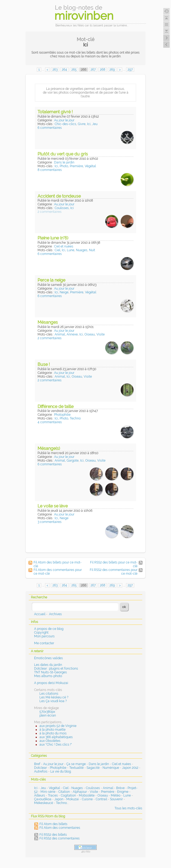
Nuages (82, 250)
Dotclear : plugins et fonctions (56, 669)
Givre (82, 124)
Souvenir (116, 799)
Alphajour (80, 792)
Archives (55, 614)
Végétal (90, 166)
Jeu (95, 124)
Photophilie (62, 415)
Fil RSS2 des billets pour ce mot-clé (114, 564)
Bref (37, 764)
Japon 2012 (130, 768)
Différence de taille (56, 407)
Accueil (40, 614)
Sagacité (93, 768)
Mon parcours (44, 636)
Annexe (72, 334)
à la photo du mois (53, 733)
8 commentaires (50, 170)
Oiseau (90, 334)
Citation (64, 792)
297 (130, 70)
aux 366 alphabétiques (56, 737)
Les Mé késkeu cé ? (54, 697)
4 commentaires (50, 422)
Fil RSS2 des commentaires (60, 838)
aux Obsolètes (50, 741)
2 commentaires (50, 212)
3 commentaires (50, 522)
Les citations (49, 694)
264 (64, 70)
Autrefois (41, 771)
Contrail (101, 799)
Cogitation (68, 795)
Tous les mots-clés (128, 808)
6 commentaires (50, 128)
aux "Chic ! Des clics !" (56, 745)
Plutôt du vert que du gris (63, 154)
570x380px (47, 712)
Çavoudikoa (43, 799)
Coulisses (62, 208)
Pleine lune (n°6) (53, 238)
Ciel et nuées (64, 246)
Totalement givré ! (55, 112)
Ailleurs (40, 795)
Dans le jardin (64, 162)
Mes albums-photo (48, 676)
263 (55, 70)
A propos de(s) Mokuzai (51, 683)
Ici (89, 124)
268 (103, 70)
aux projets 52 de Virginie (58, 726)
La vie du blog (61, 771)
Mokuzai (73, 799)
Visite (101, 334)
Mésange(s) (49, 448)
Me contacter (44, 643)
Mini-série (48, 792)
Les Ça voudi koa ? (53, 701)
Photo (64, 166)
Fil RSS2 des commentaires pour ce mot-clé (114, 572)
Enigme (123, 792)
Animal (60, 334)
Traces (53, 795)
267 (93, 70)
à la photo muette (52, 730)
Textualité (76, 768)
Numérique (111, 768)
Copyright (41, 633)
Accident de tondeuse (59, 196)
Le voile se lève (53, 506)
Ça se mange (76, 764)
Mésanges (48, 322)
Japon (59, 799)
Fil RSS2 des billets (53, 835)
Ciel (57, 250)
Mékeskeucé (44, 803)
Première (76, 166)
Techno (75, 418)
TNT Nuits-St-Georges (50, 672)
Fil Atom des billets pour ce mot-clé (58, 564)
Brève (120, 788)
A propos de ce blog (49, 629)
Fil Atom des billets (53, 824)
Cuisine (87, 799)
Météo (116, 795)
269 (112, 70)
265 (74, 70)
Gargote (73, 461)
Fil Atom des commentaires (60, 828)
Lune (71, 250)
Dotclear (40, 768)
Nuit (92, 250)
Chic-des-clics (65, 124)
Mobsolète (87, 795)
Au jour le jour (64, 120)
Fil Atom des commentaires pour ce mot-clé (58, 572)
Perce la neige (51, 280)
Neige (64, 292)
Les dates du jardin (48, 665)
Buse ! (44, 364)
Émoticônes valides (48, 658)
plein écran (48, 715)
